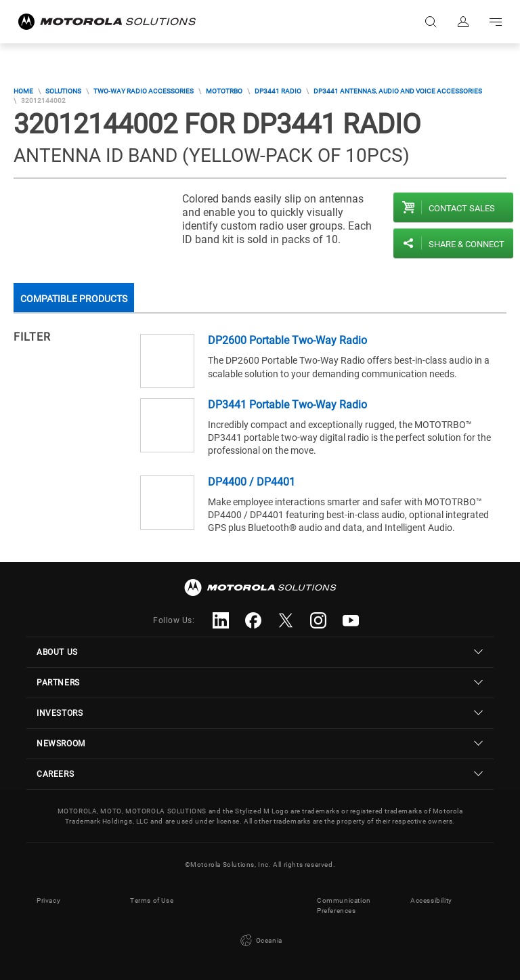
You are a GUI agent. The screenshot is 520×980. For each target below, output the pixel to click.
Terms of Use (152, 900)
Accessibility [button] (431, 900)
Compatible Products (74, 299)
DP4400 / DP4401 (252, 482)
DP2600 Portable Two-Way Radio (287, 340)
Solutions (63, 91)
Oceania (260, 941)
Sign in (463, 22)
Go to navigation (496, 22)
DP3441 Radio (278, 91)
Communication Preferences (344, 906)
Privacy (48, 900)
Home (23, 91)
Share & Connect (467, 244)
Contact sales (462, 208)
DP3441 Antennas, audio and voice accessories (398, 91)
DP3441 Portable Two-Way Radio (287, 405)
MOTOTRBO (224, 91)
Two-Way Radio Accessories (144, 91)
